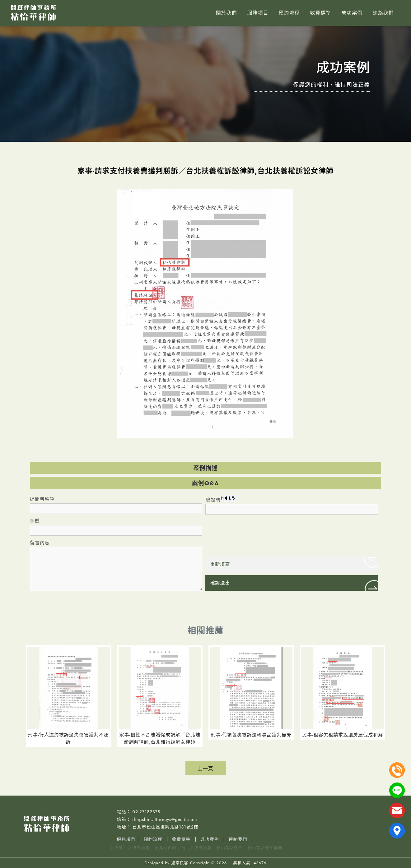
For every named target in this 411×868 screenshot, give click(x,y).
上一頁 (205, 769)
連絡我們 (383, 13)
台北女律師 (166, 848)
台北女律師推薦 (196, 848)
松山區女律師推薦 (265, 848)
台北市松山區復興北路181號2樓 (166, 827)
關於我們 (227, 13)
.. (230, 863)
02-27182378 (147, 812)
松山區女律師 (230, 848)
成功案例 (352, 13)
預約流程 (289, 13)
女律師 (116, 848)
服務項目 (258, 13)
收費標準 (320, 13)
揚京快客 (180, 863)
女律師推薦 (139, 848)
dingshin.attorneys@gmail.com (165, 820)
